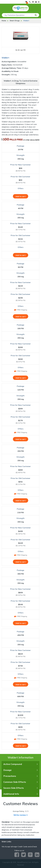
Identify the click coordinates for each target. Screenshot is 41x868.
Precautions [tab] (20, 776)
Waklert (26, 21)
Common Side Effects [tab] (20, 782)
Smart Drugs (15, 21)
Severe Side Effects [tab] (20, 788)
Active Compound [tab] (20, 764)
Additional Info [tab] (20, 794)
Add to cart (21, 196)
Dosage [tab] (20, 770)
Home (4, 21)
